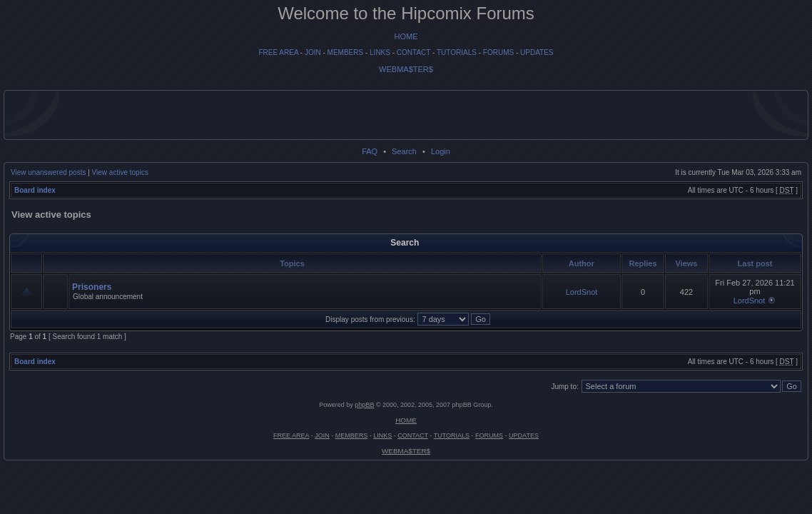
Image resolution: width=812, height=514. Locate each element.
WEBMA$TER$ (406, 69)
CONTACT (413, 52)
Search (404, 151)
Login (441, 151)
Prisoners (92, 287)
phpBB (364, 405)
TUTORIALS (457, 52)
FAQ (370, 151)
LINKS (380, 52)
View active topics (120, 172)
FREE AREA (278, 52)
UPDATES (537, 52)
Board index (35, 190)
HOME (406, 36)
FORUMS (498, 52)
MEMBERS (346, 52)
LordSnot (582, 292)
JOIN (313, 52)
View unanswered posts (48, 172)
